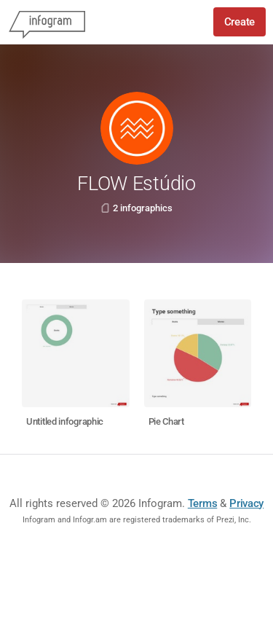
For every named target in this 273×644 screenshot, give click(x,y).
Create (240, 22)
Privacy (246, 503)
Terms (203, 503)
